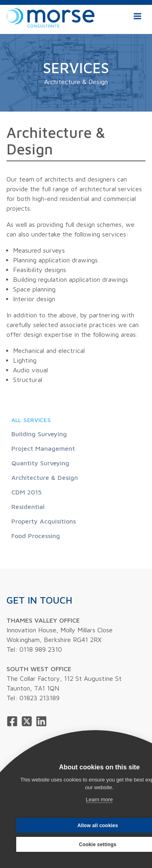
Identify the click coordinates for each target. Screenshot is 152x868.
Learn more (99, 799)
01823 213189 (40, 698)
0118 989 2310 (41, 649)
